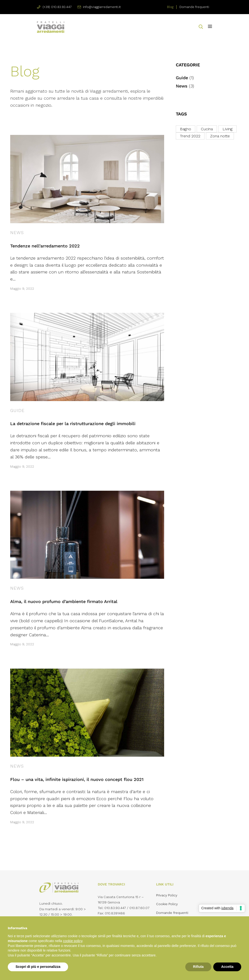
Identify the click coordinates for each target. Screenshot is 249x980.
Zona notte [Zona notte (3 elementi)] (220, 136)
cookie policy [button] (73, 941)
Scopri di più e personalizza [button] (38, 967)
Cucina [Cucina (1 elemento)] (207, 129)
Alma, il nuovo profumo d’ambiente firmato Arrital (64, 601)
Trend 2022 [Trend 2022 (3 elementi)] (190, 136)
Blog (170, 7)
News (17, 232)
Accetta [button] (227, 967)
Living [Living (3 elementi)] (227, 129)
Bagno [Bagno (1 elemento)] (186, 129)
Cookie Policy (167, 904)
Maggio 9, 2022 (22, 289)
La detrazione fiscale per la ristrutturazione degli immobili (73, 424)
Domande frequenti (194, 7)
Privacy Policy (167, 895)
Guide (17, 410)
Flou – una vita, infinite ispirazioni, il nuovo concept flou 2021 (77, 779)
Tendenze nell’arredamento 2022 (45, 246)
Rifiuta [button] (198, 967)
